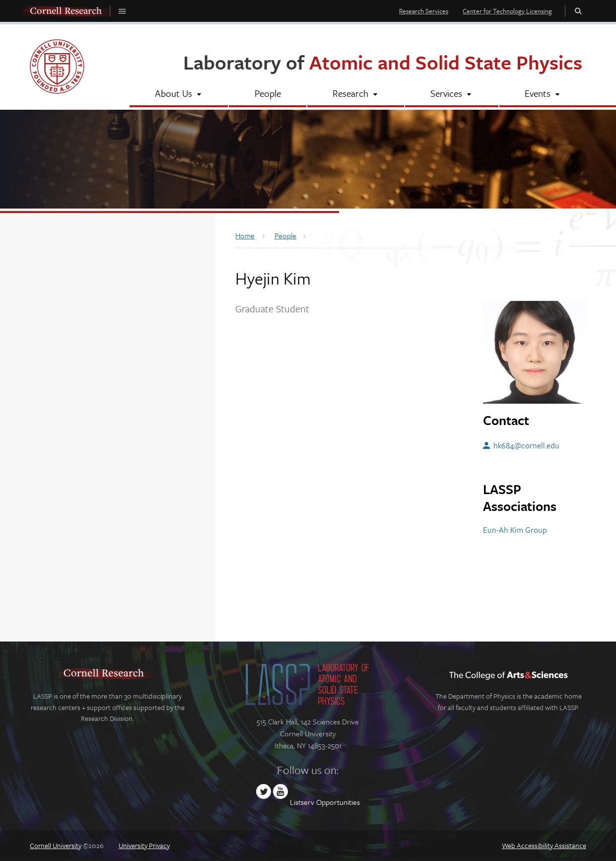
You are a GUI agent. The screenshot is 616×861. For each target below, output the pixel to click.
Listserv (302, 802)
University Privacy (144, 845)
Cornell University (56, 845)
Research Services (424, 11)
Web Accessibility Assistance (544, 845)
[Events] (543, 94)
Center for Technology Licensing (507, 11)
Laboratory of (383, 62)
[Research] (356, 94)
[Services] (451, 94)
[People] (267, 94)
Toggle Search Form (578, 11)
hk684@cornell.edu (526, 445)
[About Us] (179, 94)
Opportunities (338, 802)
